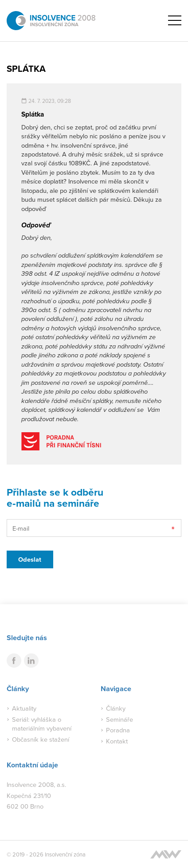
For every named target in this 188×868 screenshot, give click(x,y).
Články (116, 708)
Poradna (118, 730)
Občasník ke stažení (41, 739)
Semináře (119, 719)
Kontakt (117, 741)
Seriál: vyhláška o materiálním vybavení (42, 724)
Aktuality (24, 708)
